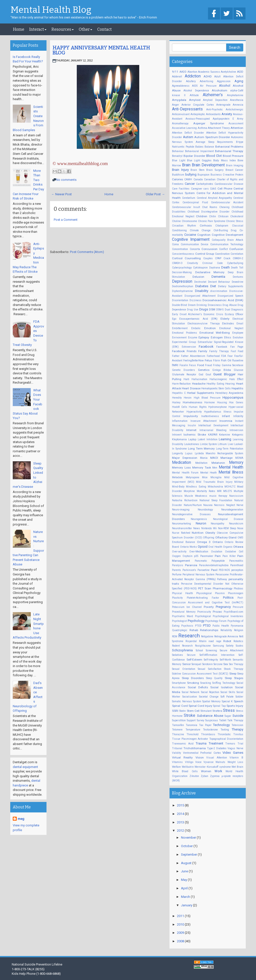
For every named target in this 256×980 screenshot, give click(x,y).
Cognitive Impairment (191, 240)
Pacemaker (207, 556)
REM (175, 636)
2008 (181, 941)
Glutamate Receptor (184, 374)
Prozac (217, 612)
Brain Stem (197, 170)
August (187, 863)
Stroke (189, 716)
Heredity (177, 398)
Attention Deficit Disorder (188, 133)
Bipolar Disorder (194, 156)
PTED (198, 626)
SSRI (175, 711)
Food (201, 365)
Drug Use (193, 310)
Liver (231, 444)
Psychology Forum (216, 621)
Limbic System (208, 444)
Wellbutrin (188, 767)
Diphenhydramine (182, 291)
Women (206, 771)
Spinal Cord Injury (200, 706)
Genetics (204, 370)
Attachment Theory (219, 128)
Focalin (184, 365)
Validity (176, 753)
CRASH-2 (238, 258)
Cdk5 (213, 189)
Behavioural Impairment (199, 151)
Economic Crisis (213, 314)
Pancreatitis (236, 561)
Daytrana (215, 268)
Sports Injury (235, 706)
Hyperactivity (194, 412)
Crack (227, 258)
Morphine (189, 491)
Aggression (224, 81)
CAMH (188, 179)
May (184, 880)
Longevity (177, 453)
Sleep (233, 674)
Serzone (218, 664)
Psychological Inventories (228, 616)
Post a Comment (66, 220)
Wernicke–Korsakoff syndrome (213, 767)
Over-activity (179, 552)
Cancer (190, 184)
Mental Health (231, 467)
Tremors (230, 744)
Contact (104, 29)
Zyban (204, 776)
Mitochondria (215, 487)
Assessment (236, 123)
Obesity (210, 533)
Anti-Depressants (187, 109)
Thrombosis (208, 734)
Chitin (212, 216)
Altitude (194, 95)
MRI (219, 491)
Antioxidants (213, 114)
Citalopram (222, 226)
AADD (183, 72)
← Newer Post (61, 194)
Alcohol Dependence (196, 91)
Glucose (238, 370)
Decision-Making (182, 272)
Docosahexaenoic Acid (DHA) (223, 300)
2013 (181, 822)
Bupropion (203, 175)
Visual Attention (217, 758)
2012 (181, 831)
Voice (198, 762)
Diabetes (202, 286)
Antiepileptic (198, 114)
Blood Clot (214, 156)
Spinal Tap (219, 706)
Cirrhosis (206, 226)
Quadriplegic (180, 630)
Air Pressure (208, 86)
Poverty (209, 607)
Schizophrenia (182, 650)
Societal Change (209, 697)
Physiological (204, 593)
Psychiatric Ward (182, 616)
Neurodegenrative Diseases (191, 514)
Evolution (238, 338)
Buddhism (178, 175)
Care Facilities (181, 189)
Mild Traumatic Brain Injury (214, 482)
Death (225, 267)
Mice (205, 477)
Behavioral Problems (229, 147)
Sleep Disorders (193, 678)
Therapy (237, 729)
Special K (227, 701)
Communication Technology (227, 244)
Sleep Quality (214, 678)
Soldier (239, 697)
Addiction (193, 76)
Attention (237, 128)
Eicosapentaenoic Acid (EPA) (198, 319)
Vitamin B (236, 758)
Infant (226, 416)
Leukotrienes (192, 444)
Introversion (236, 430)
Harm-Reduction (181, 384)
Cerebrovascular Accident (227, 202)
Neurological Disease (228, 519)
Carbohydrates (205, 184)
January (187, 905)
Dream (192, 305)
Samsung (218, 646)
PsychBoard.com (233, 612)
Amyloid (195, 100)
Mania (204, 458)
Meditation (201, 463)
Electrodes (228, 324)
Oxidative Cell (234, 552)
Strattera (217, 711)
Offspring (209, 538)
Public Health (221, 626)
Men (215, 468)
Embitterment (180, 328)
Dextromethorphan (183, 286)
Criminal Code (212, 263)
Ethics (228, 338)
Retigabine (207, 636)
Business (216, 175)
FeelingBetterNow (193, 361)
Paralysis (178, 565)
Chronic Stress (235, 221)
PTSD (207, 625)
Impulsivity (191, 416)
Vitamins (177, 762)
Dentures (238, 277)
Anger (175, 105)
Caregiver (197, 189)
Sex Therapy (236, 664)
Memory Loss (181, 468)
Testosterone (210, 730)
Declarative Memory (210, 272)
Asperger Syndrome (208, 123)
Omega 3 (204, 542)
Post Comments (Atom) (87, 252)
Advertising (206, 81)
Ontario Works (188, 547)
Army (240, 119)
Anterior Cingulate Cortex (198, 105)
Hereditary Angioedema (229, 393)
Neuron (201, 523)
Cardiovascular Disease (229, 184)
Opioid (203, 547)
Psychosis (187, 626)
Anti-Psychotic (214, 110)
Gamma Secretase (232, 365)
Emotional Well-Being (215, 333)
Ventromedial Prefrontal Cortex (202, 753)
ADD (240, 72)
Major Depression (185, 458)
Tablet (223, 720)
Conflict (223, 249)
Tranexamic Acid (183, 744)
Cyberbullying (235, 263)
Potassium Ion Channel (187, 607)
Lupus (189, 453)
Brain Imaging (235, 165)
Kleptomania (179, 439)
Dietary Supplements (231, 286)
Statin (182, 711)
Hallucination (199, 379)
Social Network (191, 692)
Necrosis (219, 505)
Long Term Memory (201, 449)
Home (19, 29)
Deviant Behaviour (219, 282)
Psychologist (179, 621)
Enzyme (193, 338)
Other (85, 29)
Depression (182, 281)
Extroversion (189, 347)
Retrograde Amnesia (226, 636)
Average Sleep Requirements (214, 142)
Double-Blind (179, 305)
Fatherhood (213, 356)
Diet (213, 286)
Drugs (204, 309)
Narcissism (236, 496)
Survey (200, 720)
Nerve (240, 505)
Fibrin (216, 361)
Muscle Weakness (196, 496)
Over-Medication (199, 552)
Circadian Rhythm (184, 226)
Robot (227, 641)
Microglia (216, 477)
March (186, 897)
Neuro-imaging (181, 510)
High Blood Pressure (207, 398)
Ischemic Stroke (195, 435)
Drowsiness (215, 305)
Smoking (193, 683)
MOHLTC (230, 487)
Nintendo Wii (209, 528)
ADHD (208, 76)
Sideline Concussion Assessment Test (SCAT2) (200, 674)
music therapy (218, 496)
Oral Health (215, 547)
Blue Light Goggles (199, 160)
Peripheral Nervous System (198, 575)
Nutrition (198, 533)
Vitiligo (189, 762)
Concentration (180, 249)
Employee (238, 333)
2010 (181, 924)
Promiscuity (204, 612)
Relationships (209, 630)
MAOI (214, 458)
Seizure (191, 655)
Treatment (216, 743)
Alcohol (225, 86)
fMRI (175, 365)
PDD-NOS (224, 570)
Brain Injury (180, 170)
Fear (230, 356)
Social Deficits (198, 687)
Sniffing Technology (224, 683)
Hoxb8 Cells (180, 407)
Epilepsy (204, 337)
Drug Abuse (229, 305)
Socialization (190, 697)
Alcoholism (219, 90)
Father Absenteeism (193, 356)
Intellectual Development (213, 425)
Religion (239, 630)
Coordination (222, 254)
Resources (63, 29)
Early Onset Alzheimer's (187, 314)
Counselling (193, 258)
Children (202, 216)
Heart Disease (191, 388)
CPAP (218, 258)
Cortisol (177, 258)
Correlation (237, 254)
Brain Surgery (215, 170)
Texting (225, 730)
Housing (222, 402)
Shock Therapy (234, 669)
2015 (181, 805)
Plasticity (177, 598)
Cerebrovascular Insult (186, 207)
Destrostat (200, 282)
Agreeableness (181, 86)
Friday (217, 365)
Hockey (176, 402)
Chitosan (223, 216)
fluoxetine (238, 361)
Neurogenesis (199, 519)
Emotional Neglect (231, 328)
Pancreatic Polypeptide (210, 561)
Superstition (179, 720)
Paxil (214, 570)
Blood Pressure (233, 156)
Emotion (210, 328)
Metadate (177, 477)
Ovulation (217, 552)
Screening (211, 650)
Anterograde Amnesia (230, 105)
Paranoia (191, 565)
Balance (209, 147)
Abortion (192, 72)
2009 (181, 933)
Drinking (202, 305)
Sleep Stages (234, 678)
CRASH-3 (177, 263)
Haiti (186, 379)
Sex (226, 664)
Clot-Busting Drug (225, 230)
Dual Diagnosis (234, 310)
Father (176, 356)
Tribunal (177, 748)
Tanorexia (191, 725)
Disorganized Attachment (200, 296)
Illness (227, 412)
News (197, 528)
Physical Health (182, 593)
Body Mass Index (224, 160)
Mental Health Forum (185, 473)
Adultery (191, 81)
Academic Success (209, 72)
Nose (240, 528)
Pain (218, 556)
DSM (212, 309)
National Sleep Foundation (216, 500)
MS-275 (228, 491)
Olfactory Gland (226, 537)
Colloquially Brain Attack (227, 240)
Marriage (226, 458)
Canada (198, 179)
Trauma (201, 743)
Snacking (206, 683)
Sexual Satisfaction (210, 669)
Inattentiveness (210, 416)
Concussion (209, 249)
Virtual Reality (182, 757)
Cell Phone (225, 189)
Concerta (195, 249)
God (201, 374)
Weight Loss (235, 762)
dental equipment (25, 767)
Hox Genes (236, 402)
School (199, 650)
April (185, 888)
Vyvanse (208, 762)
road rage (215, 641)
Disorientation (180, 300)
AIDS (195, 86)
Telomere (177, 730)
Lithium (222, 444)
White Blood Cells (185, 771)
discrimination (219, 291)
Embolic (196, 328)
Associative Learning (184, 128)
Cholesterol (237, 216)
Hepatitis (237, 388)
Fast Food (237, 351)
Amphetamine (235, 95)
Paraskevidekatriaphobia (214, 565)
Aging (239, 81)
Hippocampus (233, 397)
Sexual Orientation (184, 669)
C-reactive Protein (233, 175)
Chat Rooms (210, 207)
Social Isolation (221, 687)
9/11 (175, 72)
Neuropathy (217, 524)
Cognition (204, 235)
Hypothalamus (213, 412)
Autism (188, 137)
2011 (181, 916)
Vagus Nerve (235, 748)
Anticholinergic (234, 110)
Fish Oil (226, 360)
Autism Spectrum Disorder (212, 137)
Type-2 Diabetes (217, 748)
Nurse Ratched (181, 533)
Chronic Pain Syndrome (212, 221)
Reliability (226, 630)
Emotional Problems (184, 333)
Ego (174, 319)
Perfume (177, 575)
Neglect (231, 505)
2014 (181, 814)
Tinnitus (238, 734)
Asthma (202, 128)
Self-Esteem (194, 660)
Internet (191, 430)
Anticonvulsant (181, 114)
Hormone (209, 402)
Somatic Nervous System (186, 701)
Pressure (238, 607)
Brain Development (208, 165)
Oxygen (176, 556)
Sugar (228, 716)
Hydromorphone (217, 407)
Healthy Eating (215, 384)
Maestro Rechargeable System (224, 453)
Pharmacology (223, 588)
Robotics (238, 641)
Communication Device (194, 244)
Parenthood (237, 565)
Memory (236, 463)
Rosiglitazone (203, 646)
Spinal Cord (180, 706)
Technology (221, 725)
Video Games (233, 753)
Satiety (230, 646)
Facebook (206, 347)
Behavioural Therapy (229, 151)
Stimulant (206, 711)
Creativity (192, 263)
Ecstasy (229, 314)
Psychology (196, 621)
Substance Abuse (210, 716)
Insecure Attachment (203, 421)
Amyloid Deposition (215, 100)
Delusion (198, 277)
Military (239, 482)
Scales (239, 646)
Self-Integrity (211, 660)
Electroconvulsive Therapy (204, 324)
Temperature (193, 730)
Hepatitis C (179, 393)
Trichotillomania (195, 748)
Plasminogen (236, 593)
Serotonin (207, 664)
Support (191, 720)
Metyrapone (192, 477)
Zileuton (194, 776)
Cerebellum (189, 198)
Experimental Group (184, 342)
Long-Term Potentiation (230, 449)
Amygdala (179, 100)
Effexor (239, 314)
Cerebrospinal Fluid (195, 202)
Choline (176, 221)
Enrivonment (179, 338)
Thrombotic (224, 734)
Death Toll (237, 268)
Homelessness (192, 402)
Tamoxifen (178, 725)
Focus (192, 365)
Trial (240, 744)
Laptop (192, 439)
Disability (202, 291)
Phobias (238, 589)
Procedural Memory (184, 612)
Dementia (218, 277)
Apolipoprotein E (223, 119)
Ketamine (224, 435)
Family (203, 351)
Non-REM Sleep (227, 528)
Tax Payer (205, 725)
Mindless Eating (196, 487)
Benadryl (177, 156)
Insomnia (226, 421)
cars (206, 189)
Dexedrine (237, 282)
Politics (228, 598)
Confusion (236, 249)
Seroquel (196, 664)
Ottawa (238, 547)
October (187, 846)
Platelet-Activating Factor (203, 598)
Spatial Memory (211, 701)
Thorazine (178, 734)
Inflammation (180, 421)
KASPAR (213, 435)
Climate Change (200, 230)
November (189, 838)
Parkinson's (189, 570)
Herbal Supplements (200, 393)
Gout (208, 374)
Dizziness (195, 300)
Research (189, 636)
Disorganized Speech (230, 296)
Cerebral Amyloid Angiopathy (214, 198)
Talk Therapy (235, 720)
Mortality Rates (206, 491)
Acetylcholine (228, 72)
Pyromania (237, 626)
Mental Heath (208, 473)
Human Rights (198, 407)
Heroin (188, 398)
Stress (229, 711)
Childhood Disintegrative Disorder (208, 212)
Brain (186, 165)
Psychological (203, 616)
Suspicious (212, 720)
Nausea (208, 505)
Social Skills (228, 692)
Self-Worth (225, 660)
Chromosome (189, 221)
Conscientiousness (183, 254)
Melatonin (218, 463)
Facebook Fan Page (230, 347)
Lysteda (199, 453)
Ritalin (203, 641)
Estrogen (217, 337)
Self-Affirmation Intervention (217, 655)
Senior (186, 664)
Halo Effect (236, 379)
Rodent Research (182, 646)
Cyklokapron (200, 268)
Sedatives (177, 655)
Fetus (208, 360)
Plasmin (220, 593)
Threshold (192, 734)
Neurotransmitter (182, 528)
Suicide (238, 716)
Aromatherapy (180, 123)
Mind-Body (178, 487)
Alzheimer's (213, 95)
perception (237, 570)
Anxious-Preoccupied (198, 119)
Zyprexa (215, 776)
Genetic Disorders (183, 370)
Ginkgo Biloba (222, 370)
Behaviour (178, 151)
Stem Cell (193, 711)
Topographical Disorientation (226, 739)
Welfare (176, 767)
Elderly (225, 319)
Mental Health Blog (51, 10)
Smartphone (179, 683)
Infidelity (238, 416)
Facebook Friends (184, 351)
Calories (177, 179)
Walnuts (220, 762)
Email (240, 324)
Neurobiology (205, 510)
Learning (225, 439)
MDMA (239, 458)
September (189, 855)
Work (218, 771)
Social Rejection (210, 692)
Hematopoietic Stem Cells (216, 388)
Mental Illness (231, 472)
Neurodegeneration (232, 510)
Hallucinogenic (218, 379)
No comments (66, 180)
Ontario (218, 542)
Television (237, 725)
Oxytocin (187, 556)
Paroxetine (203, 570)
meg (21, 819)
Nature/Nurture (193, 505)
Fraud (208, 365)
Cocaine (190, 235)
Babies (199, 147)
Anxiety (227, 114)
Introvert (177, 435)
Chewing (224, 207)
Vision (200, 757)
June (185, 871)
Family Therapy (219, 351)
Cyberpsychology (182, 268)
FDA (223, 356)
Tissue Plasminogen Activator (190, 739)
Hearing (230, 384)
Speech (238, 701)
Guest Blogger (224, 374)
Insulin (192, 425)
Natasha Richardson (185, 500)
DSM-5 (220, 310)
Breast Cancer (234, 170)
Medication (181, 463)
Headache (199, 384)
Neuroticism (236, 524)
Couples (208, 258)
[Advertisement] (108, 240)
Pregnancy (223, 607)
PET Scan (205, 588)
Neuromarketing (181, 524)
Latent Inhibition (208, 439)
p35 (196, 556)
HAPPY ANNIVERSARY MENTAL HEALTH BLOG (101, 50)
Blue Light (178, 160)
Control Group (205, 254)
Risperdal (191, 641)
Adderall (177, 77)
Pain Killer (229, 556)
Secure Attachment (231, 650)
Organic (228, 547)
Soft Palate (227, 697)
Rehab (194, 630)
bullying (191, 174)
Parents (176, 570)
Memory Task (202, 468)
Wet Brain (237, 767)
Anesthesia (237, 100)
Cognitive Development (227, 235)
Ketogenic (238, 435)
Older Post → (155, 194)
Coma (175, 244)
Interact (38, 29)
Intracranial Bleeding (213, 430)
